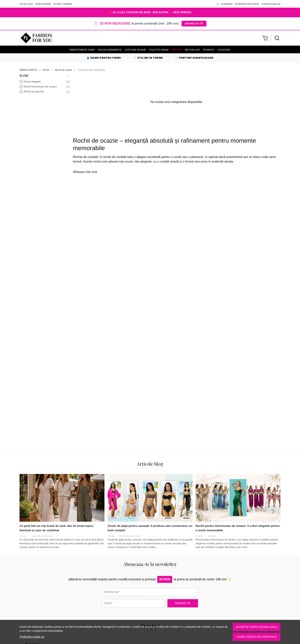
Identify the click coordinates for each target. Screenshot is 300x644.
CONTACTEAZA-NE (271, 4)
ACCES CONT (26, 4)
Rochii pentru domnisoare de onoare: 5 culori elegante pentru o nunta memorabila (238, 528)
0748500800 (225, 4)
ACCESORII (224, 50)
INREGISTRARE (43, 4)
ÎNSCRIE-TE (183, 603)
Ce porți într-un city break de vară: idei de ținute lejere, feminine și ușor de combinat (57, 528)
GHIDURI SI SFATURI (42, 536)
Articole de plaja (130, 536)
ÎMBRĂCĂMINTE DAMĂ (82, 50)
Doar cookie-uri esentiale (257, 637)
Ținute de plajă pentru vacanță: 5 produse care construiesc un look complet (150, 528)
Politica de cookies (168, 627)
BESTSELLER (192, 50)
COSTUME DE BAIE (135, 50)
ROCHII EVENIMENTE (110, 50)
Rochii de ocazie (63, 70)
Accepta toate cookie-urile (257, 627)
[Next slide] (273, 512)
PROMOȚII (209, 50)
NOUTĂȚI (177, 50)
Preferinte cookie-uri (32, 637)
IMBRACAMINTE (28, 70)
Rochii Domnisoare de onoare (40, 87)
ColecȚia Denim (159, 50)
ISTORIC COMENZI (63, 4)
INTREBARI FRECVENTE (247, 4)
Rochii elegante (32, 82)
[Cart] (265, 38)
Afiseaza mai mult (85, 172)
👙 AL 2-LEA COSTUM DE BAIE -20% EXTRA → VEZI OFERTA (150, 12)
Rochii (46, 70)
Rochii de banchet (34, 92)
